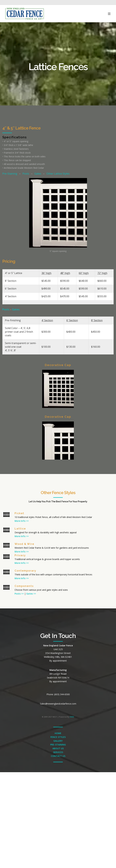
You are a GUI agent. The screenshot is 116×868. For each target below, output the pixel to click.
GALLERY (58, 741)
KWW (72, 717)
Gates (38, 174)
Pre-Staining (10, 174)
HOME (58, 733)
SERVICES (58, 752)
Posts (26, 174)
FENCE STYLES (58, 737)
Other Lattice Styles (58, 174)
